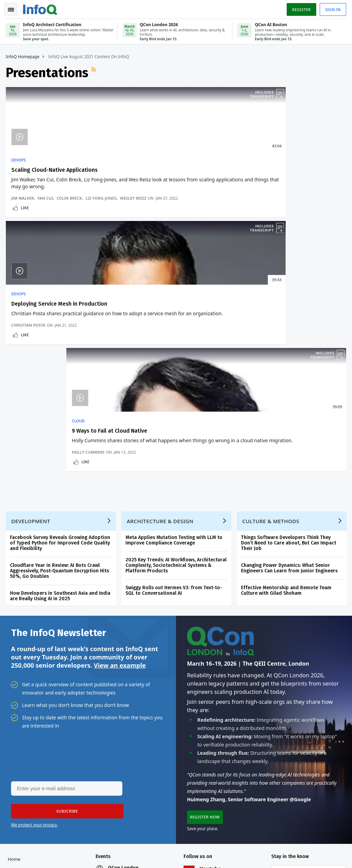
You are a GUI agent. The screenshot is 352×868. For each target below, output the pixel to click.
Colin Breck (70, 210)
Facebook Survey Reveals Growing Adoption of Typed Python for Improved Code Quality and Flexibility (61, 316)
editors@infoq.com (178, 835)
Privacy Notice (251, 846)
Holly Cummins (258, 221)
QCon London (124, 645)
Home (15, 636)
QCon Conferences (22, 675)
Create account (26, 647)
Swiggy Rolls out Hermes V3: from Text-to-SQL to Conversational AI (175, 364)
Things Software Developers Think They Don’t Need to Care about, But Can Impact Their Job (290, 316)
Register (300, 8)
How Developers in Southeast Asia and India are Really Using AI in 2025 (61, 369)
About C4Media (25, 736)
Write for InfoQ (25, 703)
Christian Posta (144, 221)
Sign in (332, 8)
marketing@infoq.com (29, 854)
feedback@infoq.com (28, 835)
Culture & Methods (272, 295)
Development (32, 295)
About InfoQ (22, 725)
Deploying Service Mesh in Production (174, 168)
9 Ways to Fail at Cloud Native (280, 168)
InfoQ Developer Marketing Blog (25, 769)
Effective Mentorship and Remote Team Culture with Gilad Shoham (287, 364)
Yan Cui (46, 210)
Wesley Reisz (60, 216)
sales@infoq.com (100, 835)
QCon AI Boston (126, 661)
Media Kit (19, 747)
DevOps (20, 159)
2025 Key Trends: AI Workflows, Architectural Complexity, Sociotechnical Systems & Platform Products (177, 339)
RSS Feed (96, 71)
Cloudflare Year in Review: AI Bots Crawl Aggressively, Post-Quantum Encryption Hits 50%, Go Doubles (60, 344)
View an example (120, 440)
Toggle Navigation (13, 8)
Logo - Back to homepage (41, 8)
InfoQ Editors (23, 714)
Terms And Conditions (290, 846)
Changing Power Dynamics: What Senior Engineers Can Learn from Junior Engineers (290, 342)
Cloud (248, 159)
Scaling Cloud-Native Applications (56, 168)
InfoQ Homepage (24, 55)
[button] (65, 587)
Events (16, 692)
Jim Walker (24, 210)
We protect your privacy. (34, 600)
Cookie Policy (328, 846)
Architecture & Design (161, 295)
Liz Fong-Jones (28, 216)
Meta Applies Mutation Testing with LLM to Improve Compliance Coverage (175, 314)
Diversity (18, 791)
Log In (16, 658)
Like (26, 231)
